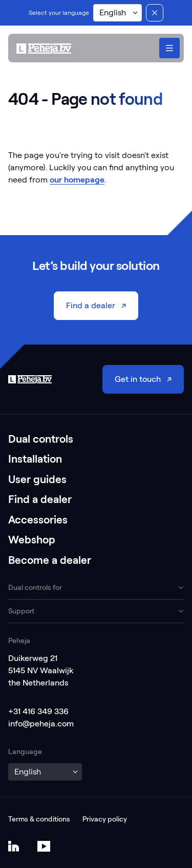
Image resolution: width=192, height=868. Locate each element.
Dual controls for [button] (35, 587)
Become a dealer (50, 560)
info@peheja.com (41, 724)
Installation (35, 459)
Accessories (38, 520)
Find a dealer (40, 499)
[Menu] (169, 48)
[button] (118, 13)
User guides (37, 479)
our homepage (77, 180)
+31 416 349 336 (38, 711)
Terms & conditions (39, 819)
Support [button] (21, 611)
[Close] (155, 13)
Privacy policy (105, 819)
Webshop (32, 540)
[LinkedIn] (14, 846)
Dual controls (41, 439)
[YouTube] (44, 846)
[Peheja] (44, 49)
